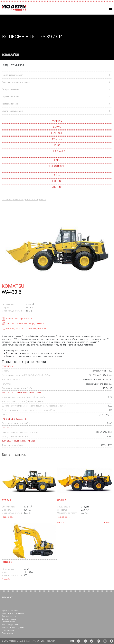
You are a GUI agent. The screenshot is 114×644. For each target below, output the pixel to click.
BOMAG (57, 127)
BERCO (57, 175)
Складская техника (9, 616)
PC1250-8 (7, 562)
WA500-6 (6, 500)
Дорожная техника (9, 619)
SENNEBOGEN (57, 133)
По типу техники (8, 630)
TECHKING (57, 181)
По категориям (7, 633)
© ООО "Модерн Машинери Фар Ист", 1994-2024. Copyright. (29, 641)
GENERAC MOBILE (57, 166)
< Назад (61, 523)
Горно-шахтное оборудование (13, 613)
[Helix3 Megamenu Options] (110, 8)
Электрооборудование (10, 625)
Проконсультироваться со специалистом (26, 328)
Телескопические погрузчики (13, 627)
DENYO (57, 160)
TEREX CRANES (57, 151)
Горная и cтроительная (11, 611)
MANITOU (57, 139)
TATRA (57, 145)
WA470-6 (62, 500)
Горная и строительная (13, 200)
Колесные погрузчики (35, 200)
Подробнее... (7, 517)
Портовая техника (9, 622)
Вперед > (108, 523)
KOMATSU (57, 121)
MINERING (57, 187)
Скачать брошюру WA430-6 (19, 319)
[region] (57, 37)
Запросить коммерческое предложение (25, 323)
